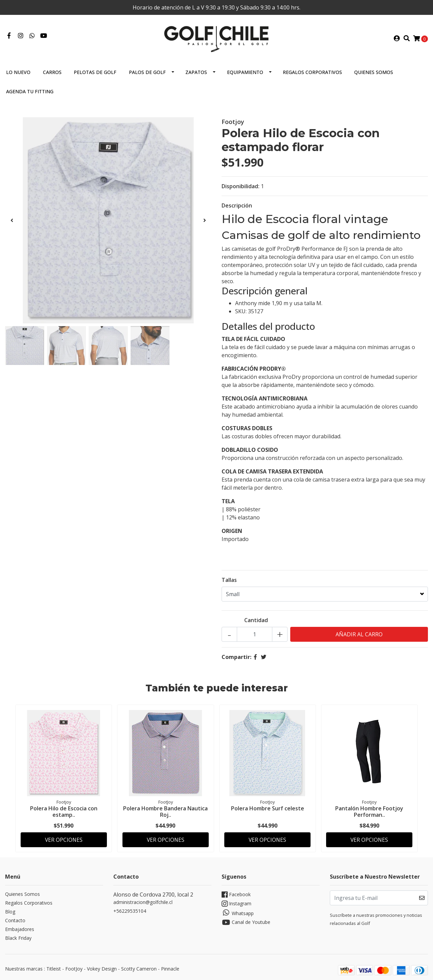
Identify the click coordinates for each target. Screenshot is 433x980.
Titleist (54, 966)
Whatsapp (238, 910)
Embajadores (20, 926)
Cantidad (256, 619)
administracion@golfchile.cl (143, 899)
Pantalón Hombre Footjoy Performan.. (369, 810)
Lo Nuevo (18, 71)
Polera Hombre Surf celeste (268, 807)
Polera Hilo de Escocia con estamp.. (64, 810)
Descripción (237, 204)
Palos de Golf (147, 71)
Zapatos (196, 71)
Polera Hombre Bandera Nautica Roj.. (165, 810)
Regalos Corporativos (312, 71)
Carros (52, 71)
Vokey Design (102, 966)
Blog (10, 909)
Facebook (236, 892)
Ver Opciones (64, 836)
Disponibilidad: (241, 185)
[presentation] (12, 219)
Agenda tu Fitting (30, 90)
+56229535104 (130, 908)
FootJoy (74, 966)
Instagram (236, 901)
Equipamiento (245, 71)
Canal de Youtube (246, 920)
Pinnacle (170, 966)
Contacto (15, 918)
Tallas (229, 579)
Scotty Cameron (139, 966)
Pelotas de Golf (95, 71)
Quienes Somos (374, 71)
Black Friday (18, 935)
